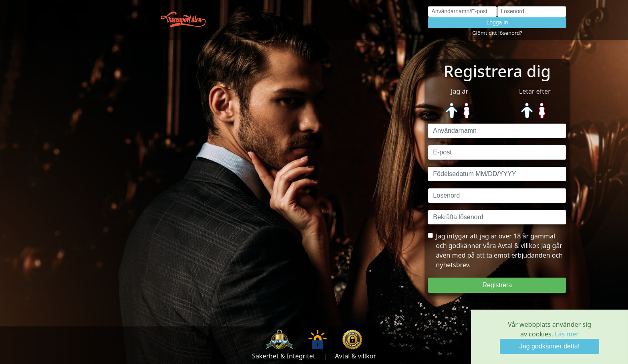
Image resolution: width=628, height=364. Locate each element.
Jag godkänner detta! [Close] (549, 346)
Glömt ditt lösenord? (497, 33)
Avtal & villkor (355, 356)
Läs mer (567, 334)
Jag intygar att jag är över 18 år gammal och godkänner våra (495, 250)
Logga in (497, 22)
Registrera (497, 285)
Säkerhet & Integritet (284, 356)
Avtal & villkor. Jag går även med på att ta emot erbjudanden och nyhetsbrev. (499, 255)
